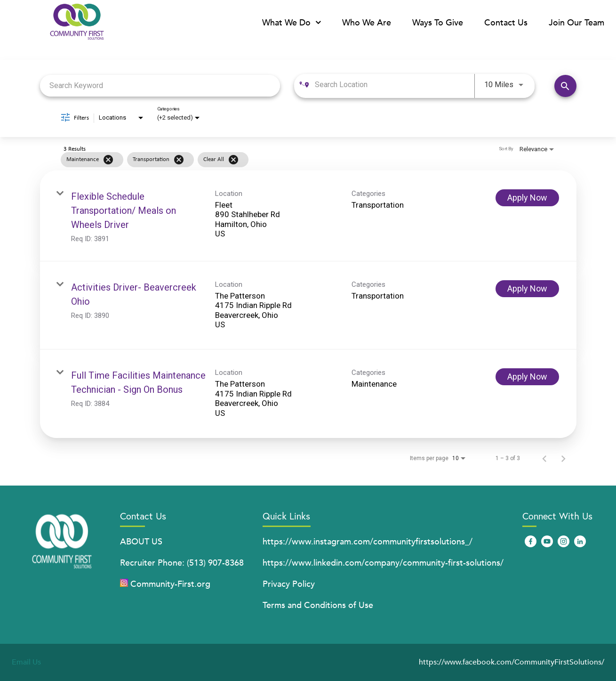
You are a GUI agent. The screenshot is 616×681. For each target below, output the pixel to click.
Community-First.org (170, 584)
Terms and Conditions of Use (318, 605)
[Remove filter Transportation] (179, 160)
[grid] (290, 160)
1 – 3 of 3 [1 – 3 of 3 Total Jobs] (508, 458)
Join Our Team (576, 23)
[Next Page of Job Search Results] (563, 458)
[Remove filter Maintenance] (108, 160)
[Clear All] (233, 160)
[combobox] (160, 86)
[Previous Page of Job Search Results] (544, 458)
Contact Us (506, 23)
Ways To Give (438, 23)
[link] (308, 216)
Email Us (26, 662)
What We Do (292, 23)
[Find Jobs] (565, 86)
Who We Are (367, 23)
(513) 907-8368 (215, 563)
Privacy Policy (289, 584)
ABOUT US (141, 542)
